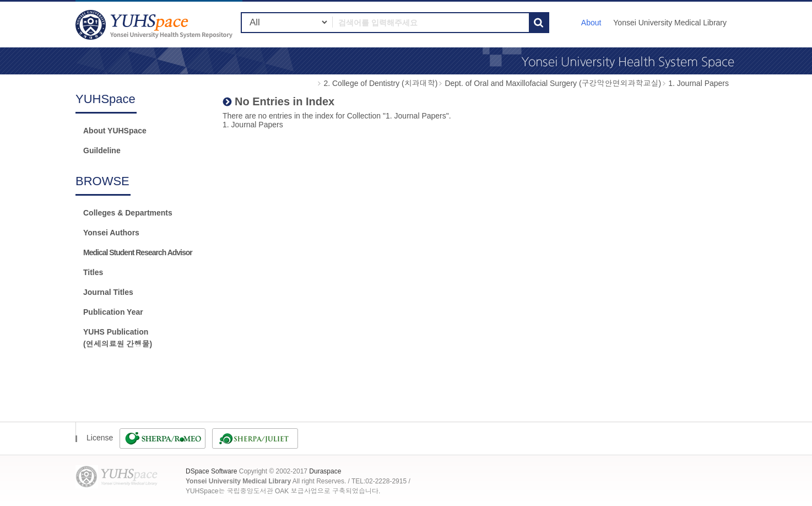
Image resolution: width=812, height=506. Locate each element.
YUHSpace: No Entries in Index (155, 25)
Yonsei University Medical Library (670, 23)
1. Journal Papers (699, 83)
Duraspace (325, 471)
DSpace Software (211, 471)
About (591, 23)
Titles (93, 272)
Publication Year (113, 312)
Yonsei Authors (111, 233)
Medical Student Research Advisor (138, 252)
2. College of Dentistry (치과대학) (380, 83)
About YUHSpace (115, 131)
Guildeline (102, 150)
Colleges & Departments (128, 213)
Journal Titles (108, 292)
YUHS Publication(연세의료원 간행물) (118, 338)
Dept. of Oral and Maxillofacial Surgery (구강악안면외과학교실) (553, 83)
